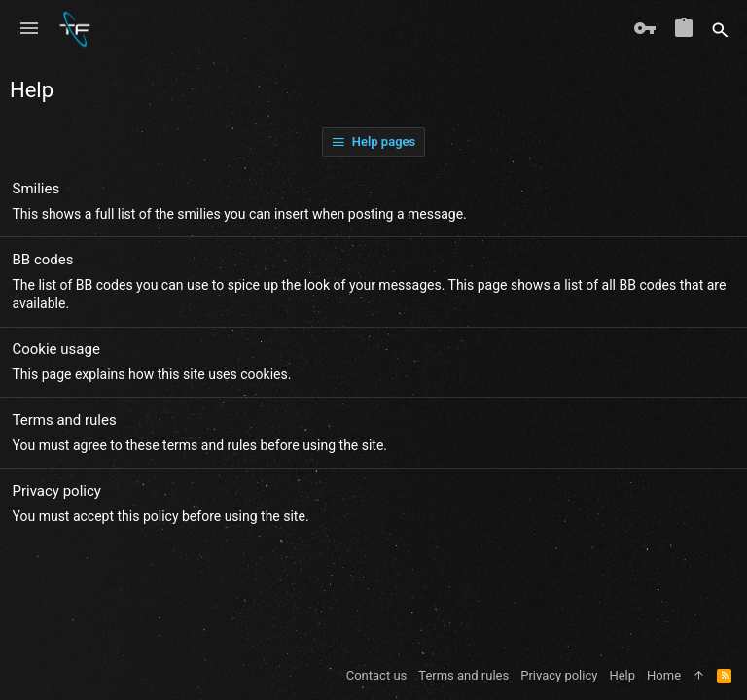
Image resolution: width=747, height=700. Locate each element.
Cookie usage (56, 349)
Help (622, 675)
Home (664, 675)
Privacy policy (57, 491)
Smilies (36, 189)
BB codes (43, 260)
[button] (29, 29)
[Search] (720, 29)
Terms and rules (65, 420)
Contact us (377, 675)
